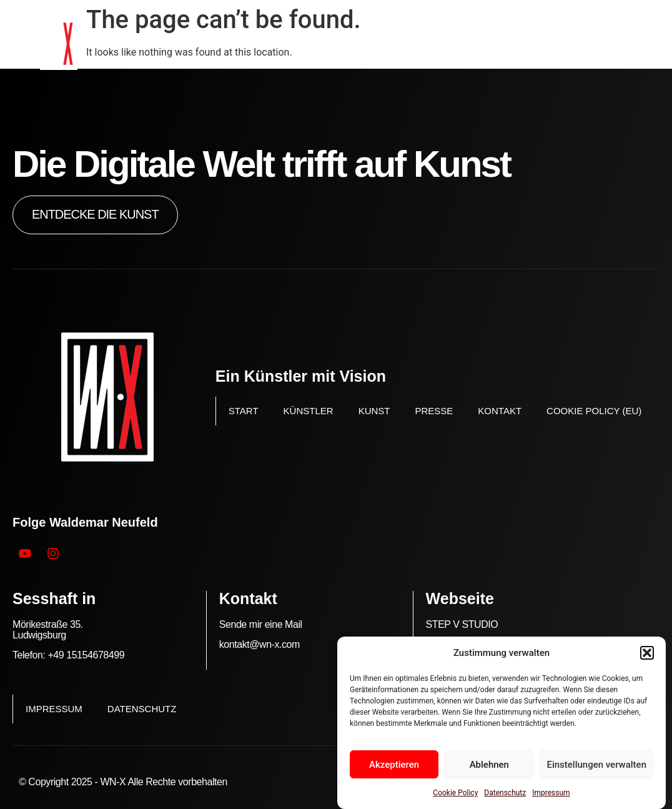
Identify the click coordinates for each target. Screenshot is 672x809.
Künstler (309, 411)
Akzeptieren (394, 765)
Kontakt (500, 411)
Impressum (551, 793)
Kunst (374, 411)
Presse (434, 411)
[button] (647, 653)
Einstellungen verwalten (596, 765)
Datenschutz (505, 793)
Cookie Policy (455, 793)
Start (244, 411)
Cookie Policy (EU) (594, 411)
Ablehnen (489, 765)
